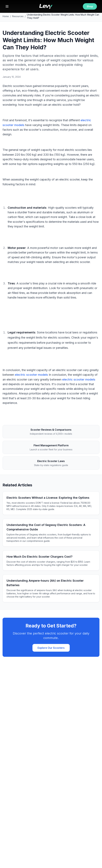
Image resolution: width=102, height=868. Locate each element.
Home (6, 16)
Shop (90, 6)
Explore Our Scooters (51, 648)
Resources (18, 16)
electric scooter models (31, 375)
